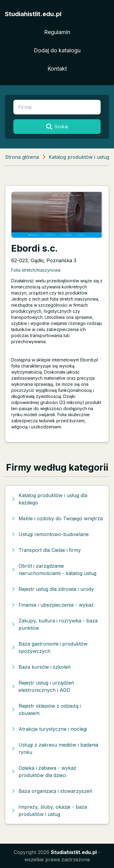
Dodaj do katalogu (57, 50)
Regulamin (57, 32)
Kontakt (57, 69)
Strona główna (22, 157)
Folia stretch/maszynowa (36, 270)
